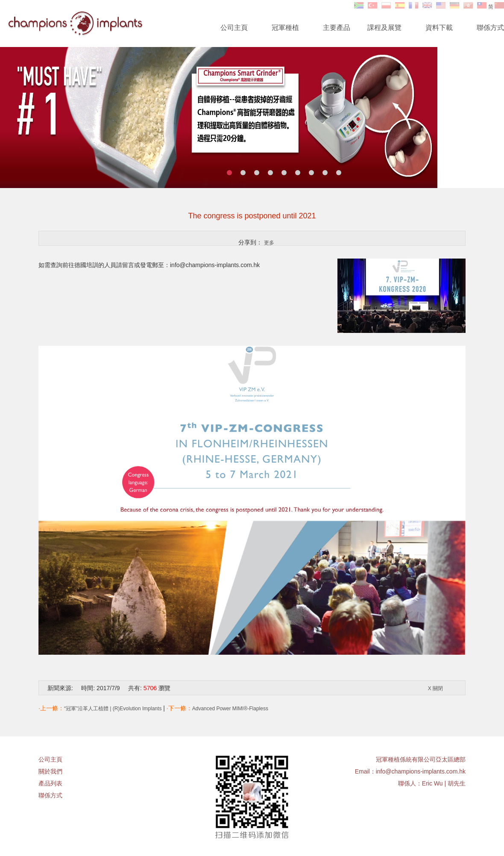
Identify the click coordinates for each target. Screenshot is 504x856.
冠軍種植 (285, 28)
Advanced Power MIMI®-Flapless (230, 709)
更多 (269, 243)
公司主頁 (234, 28)
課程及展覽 (384, 28)
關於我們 (50, 771)
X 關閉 (435, 688)
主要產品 (337, 28)
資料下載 (439, 28)
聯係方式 (490, 28)
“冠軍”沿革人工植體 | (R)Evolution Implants (113, 709)
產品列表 (50, 783)
